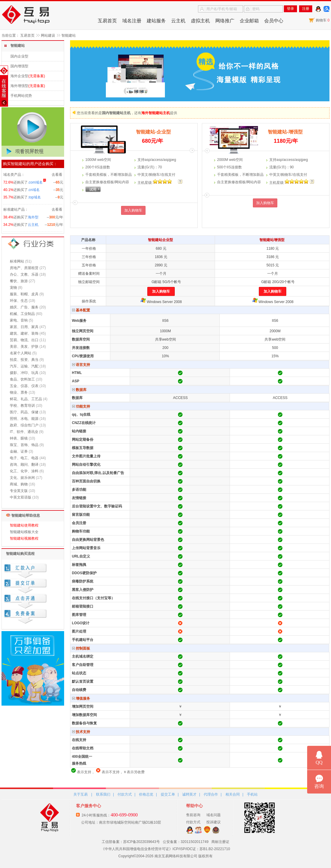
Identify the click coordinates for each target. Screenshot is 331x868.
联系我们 (103, 794)
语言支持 (81, 365)
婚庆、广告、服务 (24, 307)
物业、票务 (19, 392)
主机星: (145, 183)
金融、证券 (19, 451)
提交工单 (168, 794)
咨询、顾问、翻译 (24, 465)
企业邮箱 (249, 21)
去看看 (57, 175)
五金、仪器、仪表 (24, 386)
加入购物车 (133, 210)
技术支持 (81, 732)
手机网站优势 (21, 96)
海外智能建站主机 (156, 113)
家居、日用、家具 (24, 327)
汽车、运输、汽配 (24, 366)
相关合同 (233, 794)
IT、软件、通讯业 (24, 432)
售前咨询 (193, 815)
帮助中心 (194, 806)
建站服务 (156, 21)
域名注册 (132, 21)
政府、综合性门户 (24, 425)
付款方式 (125, 794)
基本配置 (81, 310)
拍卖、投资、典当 (24, 360)
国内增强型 (19, 66)
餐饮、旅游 (19, 281)
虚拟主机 (200, 21)
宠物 (13, 288)
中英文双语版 (21, 497)
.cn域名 (34, 190)
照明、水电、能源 (24, 419)
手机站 (252, 794)
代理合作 (211, 794)
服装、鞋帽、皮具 (24, 294)
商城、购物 (19, 484)
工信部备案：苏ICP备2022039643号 (131, 842)
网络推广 (225, 21)
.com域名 (35, 182)
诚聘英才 (189, 794)
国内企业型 (19, 56)
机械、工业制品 (22, 314)
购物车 (323, 20)
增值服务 (81, 698)
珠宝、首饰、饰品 (24, 445)
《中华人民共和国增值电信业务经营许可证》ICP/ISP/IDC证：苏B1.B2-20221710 (166, 849)
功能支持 (81, 406)
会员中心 (274, 21)
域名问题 (214, 815)
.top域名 (34, 197)
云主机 (178, 21)
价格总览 (146, 794)
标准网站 (17, 261)
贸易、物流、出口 (24, 340)
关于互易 (81, 794)
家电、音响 (19, 320)
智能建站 (69, 35)
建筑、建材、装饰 (24, 333)
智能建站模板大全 (24, 532)
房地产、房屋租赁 (24, 268)
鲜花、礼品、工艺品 (26, 399)
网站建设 (48, 35)
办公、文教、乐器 (24, 274)
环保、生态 (19, 301)
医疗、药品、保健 (24, 412)
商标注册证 (220, 842)
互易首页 (107, 21)
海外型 (33, 217)
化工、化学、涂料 (24, 471)
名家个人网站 (21, 353)
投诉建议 (214, 822)
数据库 (79, 390)
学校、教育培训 (22, 406)
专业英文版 (19, 491)
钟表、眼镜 (19, 438)
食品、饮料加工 (22, 379)
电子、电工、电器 (24, 458)
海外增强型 (19, 86)
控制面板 (81, 648)
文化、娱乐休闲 (22, 478)
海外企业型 (19, 76)
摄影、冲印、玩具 (24, 373)
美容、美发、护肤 (24, 347)
